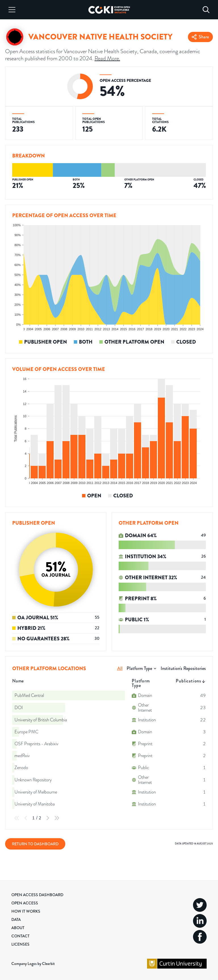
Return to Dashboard (35, 844)
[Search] (206, 10)
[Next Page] (48, 818)
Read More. (107, 58)
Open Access (25, 903)
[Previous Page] (26, 818)
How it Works (26, 911)
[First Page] (17, 818)
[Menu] (12, 10)
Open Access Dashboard (37, 895)
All (120, 668)
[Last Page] (57, 818)
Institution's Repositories (183, 668)
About (18, 928)
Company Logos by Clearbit (33, 964)
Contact (20, 936)
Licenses (20, 944)
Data (16, 919)
